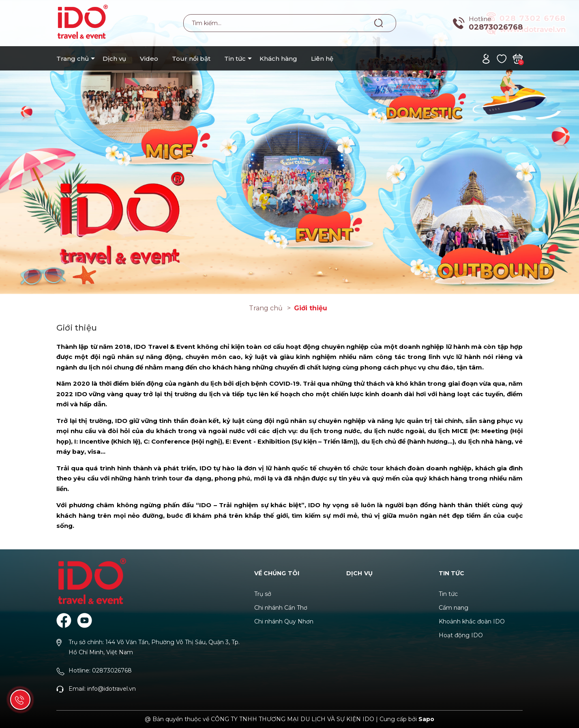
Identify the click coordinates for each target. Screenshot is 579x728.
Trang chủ (73, 59)
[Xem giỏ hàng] (518, 58)
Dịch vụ (114, 59)
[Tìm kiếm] (379, 23)
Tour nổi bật (191, 59)
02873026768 (496, 27)
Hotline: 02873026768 (100, 670)
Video (149, 59)
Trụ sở (263, 594)
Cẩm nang (454, 608)
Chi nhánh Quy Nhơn (284, 621)
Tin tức (235, 59)
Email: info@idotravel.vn (102, 689)
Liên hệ (322, 59)
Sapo (426, 719)
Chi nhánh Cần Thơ (281, 608)
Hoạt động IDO (461, 635)
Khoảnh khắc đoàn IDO (472, 621)
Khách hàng (278, 59)
